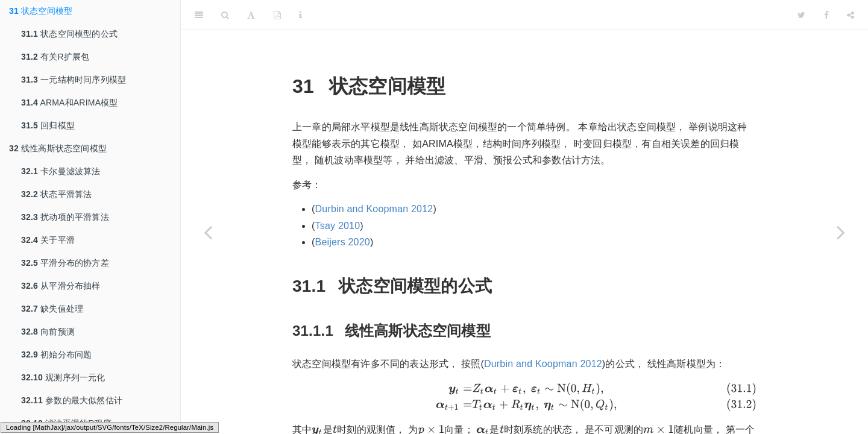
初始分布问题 (56, 354)
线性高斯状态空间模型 (58, 148)
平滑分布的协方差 (65, 263)
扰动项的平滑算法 (65, 217)
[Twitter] (801, 15)
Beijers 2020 (343, 242)
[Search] (225, 15)
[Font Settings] (251, 15)
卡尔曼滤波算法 (61, 171)
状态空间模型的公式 (69, 34)
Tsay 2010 (338, 226)
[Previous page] (208, 232)
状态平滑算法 (56, 194)
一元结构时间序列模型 (74, 80)
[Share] (851, 15)
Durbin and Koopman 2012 (374, 209)
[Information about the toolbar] (300, 15)
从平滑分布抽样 (61, 286)
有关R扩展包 (55, 57)
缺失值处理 (52, 309)
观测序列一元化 (63, 377)
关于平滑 (48, 240)
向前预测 (48, 332)
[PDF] (277, 15)
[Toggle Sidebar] (199, 15)
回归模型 (48, 125)
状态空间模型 (41, 11)
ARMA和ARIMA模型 (70, 102)
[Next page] (841, 232)
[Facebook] (826, 15)
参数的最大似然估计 (72, 400)
